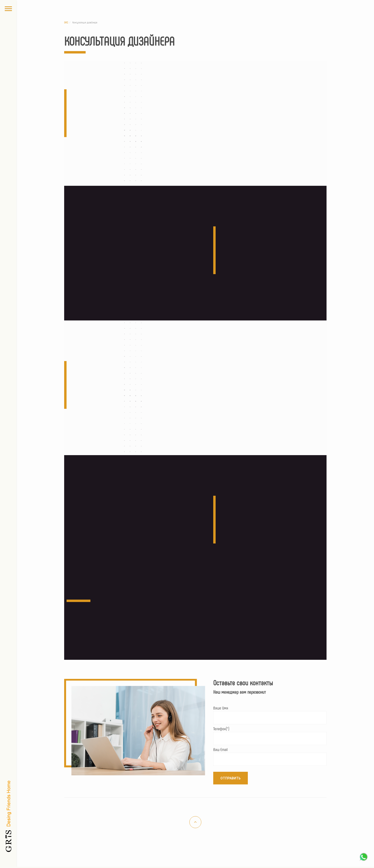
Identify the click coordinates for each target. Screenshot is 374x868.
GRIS (66, 22)
